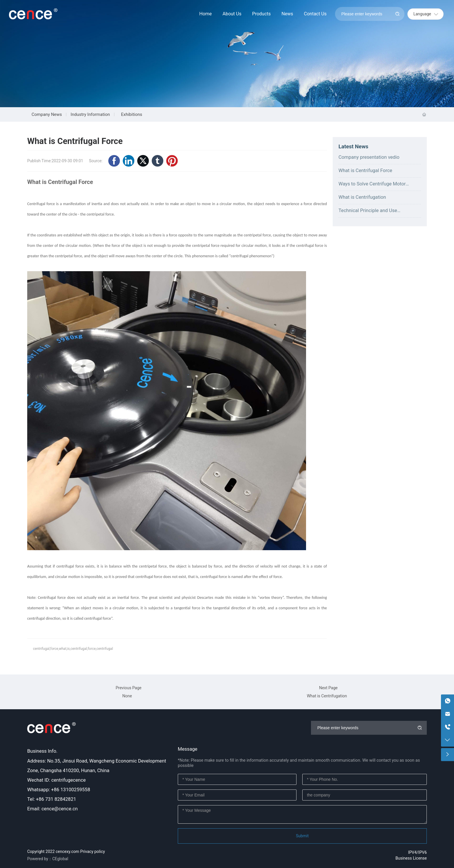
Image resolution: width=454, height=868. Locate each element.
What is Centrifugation (362, 197)
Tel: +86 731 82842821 (52, 799)
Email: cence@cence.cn (52, 809)
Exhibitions (132, 114)
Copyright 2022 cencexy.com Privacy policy (66, 851)
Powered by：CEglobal (48, 859)
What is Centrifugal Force (365, 170)
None (127, 696)
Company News (47, 114)
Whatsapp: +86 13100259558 (59, 790)
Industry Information (90, 114)
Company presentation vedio (369, 157)
